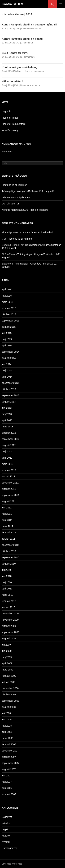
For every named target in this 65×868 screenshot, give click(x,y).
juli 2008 (6, 713)
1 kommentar (27, 43)
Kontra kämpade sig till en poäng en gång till (29, 24)
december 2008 (10, 688)
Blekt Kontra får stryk (15, 53)
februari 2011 (9, 533)
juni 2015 (7, 333)
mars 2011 (7, 526)
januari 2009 (8, 682)
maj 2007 (7, 782)
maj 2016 (7, 296)
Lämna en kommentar (31, 29)
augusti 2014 (9, 358)
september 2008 (10, 701)
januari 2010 (8, 607)
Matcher (6, 836)
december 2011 (10, 483)
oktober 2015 (9, 314)
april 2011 (7, 520)
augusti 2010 (9, 564)
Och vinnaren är (10, 204)
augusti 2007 (9, 769)
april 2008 (7, 732)
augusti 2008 (9, 707)
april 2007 (7, 788)
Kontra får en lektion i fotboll (38, 232)
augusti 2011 (9, 501)
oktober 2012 (9, 433)
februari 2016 (9, 308)
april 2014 (7, 377)
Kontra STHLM (13, 4)
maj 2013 (7, 414)
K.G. (18, 29)
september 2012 (10, 439)
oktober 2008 (9, 695)
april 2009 (7, 663)
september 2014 (10, 352)
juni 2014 (7, 364)
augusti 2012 (9, 445)
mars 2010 (7, 595)
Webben (18, 71)
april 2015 (7, 346)
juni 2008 (7, 719)
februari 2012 (9, 470)
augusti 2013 (9, 402)
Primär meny (61, 4)
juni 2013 (7, 408)
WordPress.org (10, 130)
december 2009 (10, 614)
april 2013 (7, 420)
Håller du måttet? (12, 81)
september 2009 (10, 632)
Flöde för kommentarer (14, 124)
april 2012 (7, 458)
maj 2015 (7, 339)
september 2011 (10, 495)
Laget (5, 829)
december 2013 (10, 383)
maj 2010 (7, 582)
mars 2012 (7, 464)
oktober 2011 (9, 489)
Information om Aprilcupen (16, 197)
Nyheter (6, 842)
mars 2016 (7, 302)
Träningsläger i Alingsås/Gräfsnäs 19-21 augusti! (28, 191)
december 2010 (10, 545)
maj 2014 (7, 370)
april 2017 (7, 289)
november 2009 (10, 620)
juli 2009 (6, 645)
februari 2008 (9, 744)
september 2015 (10, 321)
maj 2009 (7, 657)
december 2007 (10, 751)
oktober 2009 (9, 626)
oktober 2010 (9, 551)
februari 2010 (9, 601)
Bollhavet (7, 817)
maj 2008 (7, 726)
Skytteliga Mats (10, 232)
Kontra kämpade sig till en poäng (22, 39)
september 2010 (10, 557)
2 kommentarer (28, 57)
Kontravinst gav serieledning (20, 67)
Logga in (6, 111)
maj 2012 (7, 451)
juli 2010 (6, 570)
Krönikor (6, 823)
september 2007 (10, 763)
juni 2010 (7, 576)
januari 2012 (8, 476)
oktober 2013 (9, 389)
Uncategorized (10, 848)
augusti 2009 (9, 638)
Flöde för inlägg (10, 118)
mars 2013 (7, 427)
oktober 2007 (9, 757)
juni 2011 (7, 508)
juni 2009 (7, 651)
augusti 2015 (9, 327)
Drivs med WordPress (12, 864)
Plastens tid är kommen (14, 185)
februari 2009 (9, 676)
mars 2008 (7, 738)
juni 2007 (7, 776)
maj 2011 (7, 514)
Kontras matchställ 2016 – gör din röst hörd (25, 210)
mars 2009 (7, 670)
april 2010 (7, 589)
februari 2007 (9, 794)
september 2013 (10, 395)
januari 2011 (8, 539)
